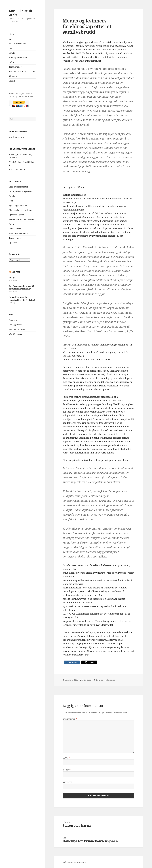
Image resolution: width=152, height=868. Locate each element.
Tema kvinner (15, 67)
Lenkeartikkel (15, 229)
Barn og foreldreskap (18, 58)
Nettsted (67, 782)
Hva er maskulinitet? (18, 44)
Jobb (11, 48)
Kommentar (70, 719)
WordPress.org (16, 334)
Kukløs (12, 278)
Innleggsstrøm (15, 325)
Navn (66, 758)
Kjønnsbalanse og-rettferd (21, 210)
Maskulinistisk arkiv (20, 13)
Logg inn (13, 320)
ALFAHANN (20, 137)
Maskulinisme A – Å (18, 71)
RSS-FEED (16, 272)
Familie (12, 53)
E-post (67, 770)
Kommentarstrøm (17, 329)
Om (10, 39)
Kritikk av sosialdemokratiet (21, 219)
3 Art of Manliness (17, 169)
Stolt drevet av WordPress (74, 862)
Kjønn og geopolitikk (18, 205)
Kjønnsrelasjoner (17, 215)
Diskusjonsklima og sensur (21, 191)
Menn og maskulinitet (19, 233)
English (12, 81)
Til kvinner (14, 76)
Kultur (12, 62)
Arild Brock (87, 680)
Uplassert (13, 243)
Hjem (11, 34)
